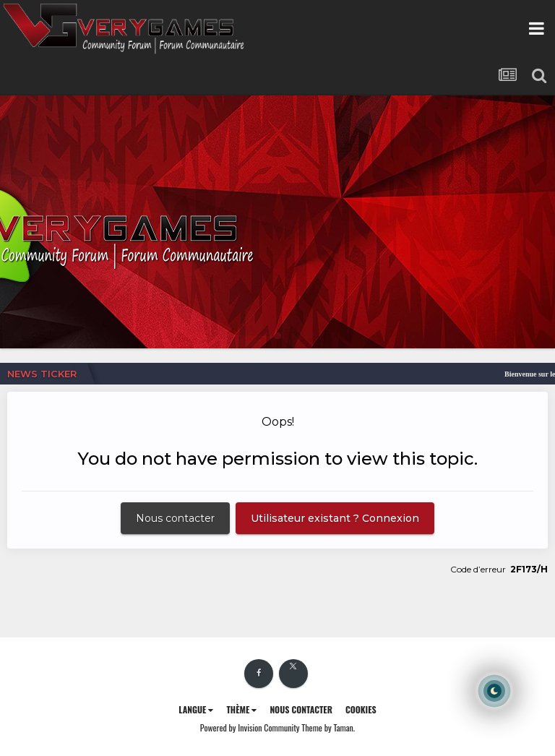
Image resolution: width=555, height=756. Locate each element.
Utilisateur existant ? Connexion (335, 518)
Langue (196, 709)
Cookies (361, 709)
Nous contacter (175, 518)
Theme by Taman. (328, 727)
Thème (241, 709)
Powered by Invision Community (250, 727)
